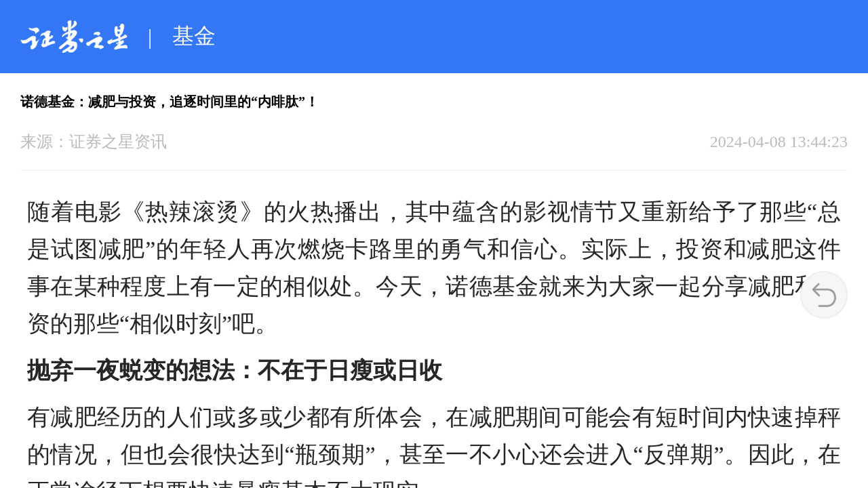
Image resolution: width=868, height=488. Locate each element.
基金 (194, 36)
